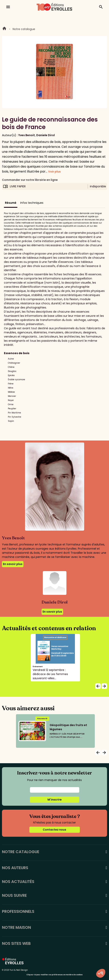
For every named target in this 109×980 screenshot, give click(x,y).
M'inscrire (55, 800)
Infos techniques (32, 203)
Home (4, 29)
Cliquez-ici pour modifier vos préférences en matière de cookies (54, 975)
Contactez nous (54, 830)
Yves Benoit (27, 135)
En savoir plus (13, 564)
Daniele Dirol (46, 135)
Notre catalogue (24, 29)
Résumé (11, 203)
